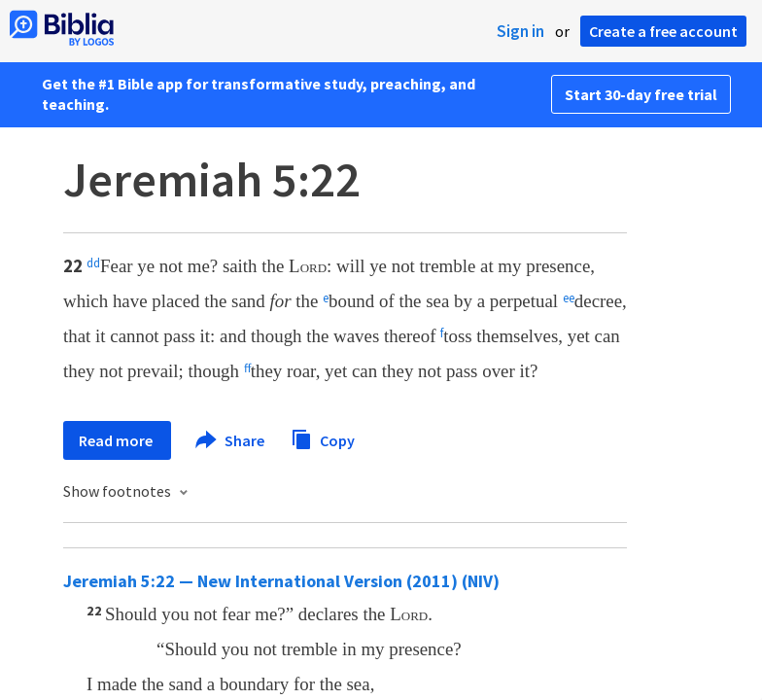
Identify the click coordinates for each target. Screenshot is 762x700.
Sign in (520, 31)
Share (231, 440)
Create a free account (663, 31)
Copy (323, 438)
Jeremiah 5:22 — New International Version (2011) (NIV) (281, 581)
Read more (117, 440)
